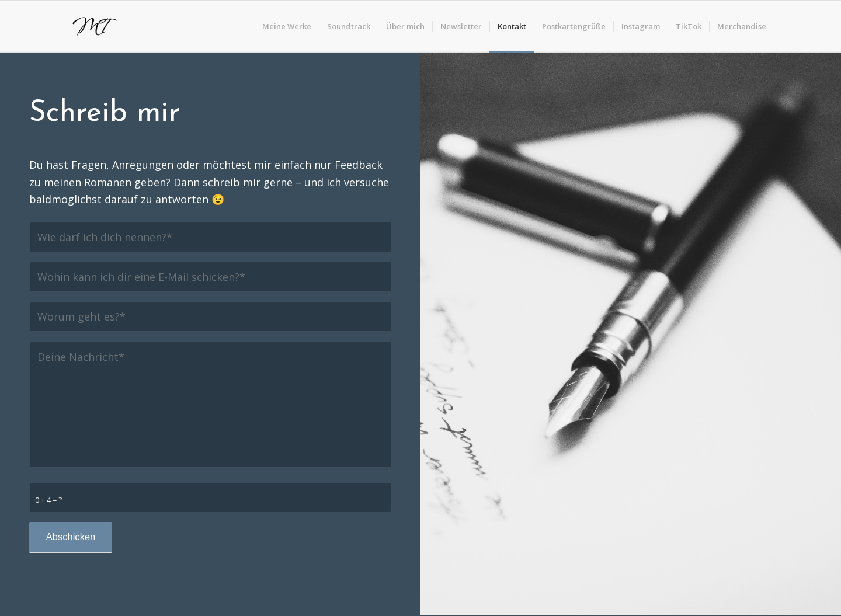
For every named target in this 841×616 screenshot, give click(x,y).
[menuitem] (287, 26)
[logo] (93, 26)
